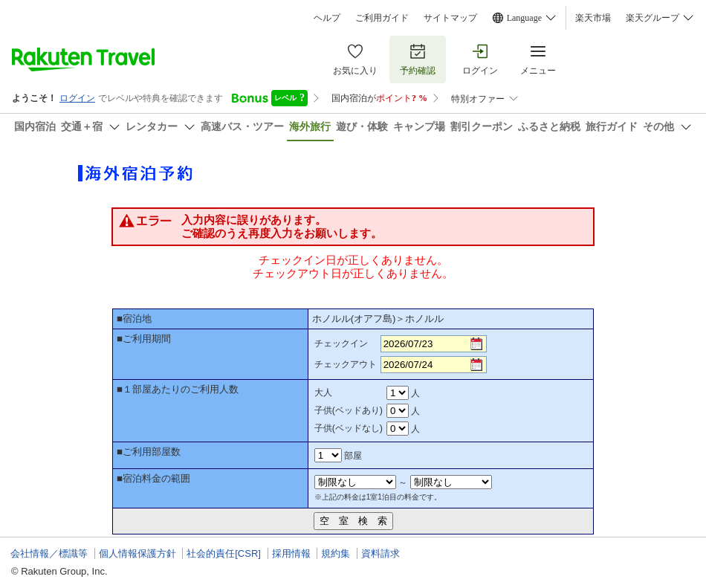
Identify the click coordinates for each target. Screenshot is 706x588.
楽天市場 (593, 18)
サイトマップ (450, 18)
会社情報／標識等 (49, 553)
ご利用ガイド (382, 18)
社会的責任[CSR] (224, 553)
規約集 (336, 553)
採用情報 (291, 553)
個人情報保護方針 (137, 553)
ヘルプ (327, 18)
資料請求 (380, 553)
